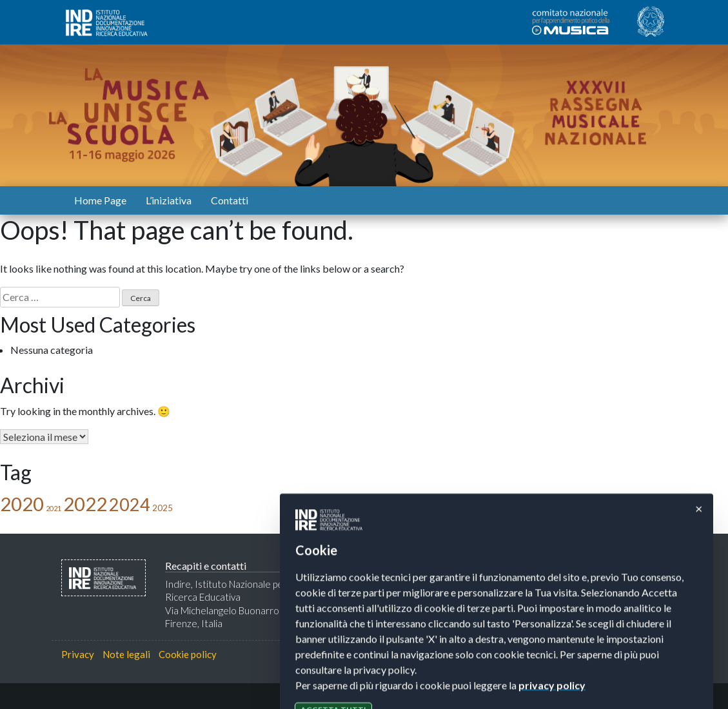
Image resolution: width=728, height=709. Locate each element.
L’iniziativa (169, 200)
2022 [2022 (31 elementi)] (85, 504)
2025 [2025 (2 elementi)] (162, 508)
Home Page (100, 200)
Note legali (126, 654)
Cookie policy (188, 654)
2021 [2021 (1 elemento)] (54, 508)
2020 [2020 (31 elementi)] (22, 504)
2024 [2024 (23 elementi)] (130, 504)
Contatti (230, 200)
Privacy (78, 654)
